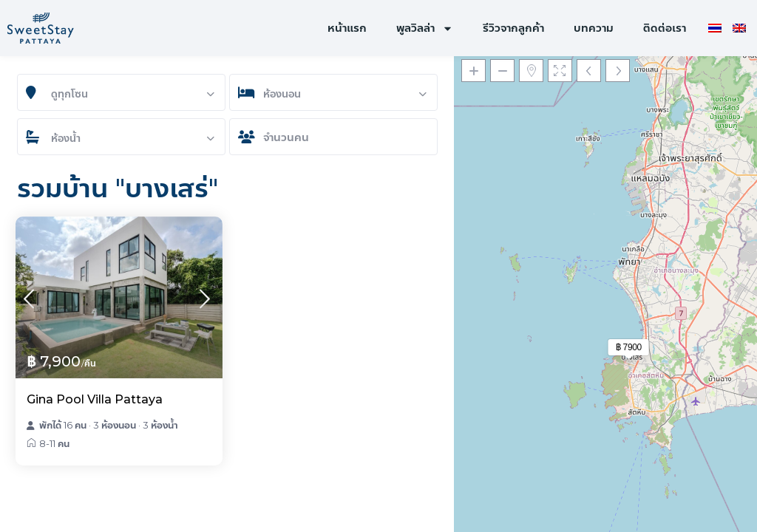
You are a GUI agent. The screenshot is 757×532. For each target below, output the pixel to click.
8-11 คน (54, 443)
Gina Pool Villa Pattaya (95, 400)
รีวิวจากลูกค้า (513, 28)
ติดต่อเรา (665, 28)
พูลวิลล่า (425, 28)
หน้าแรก (347, 28)
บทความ (594, 28)
